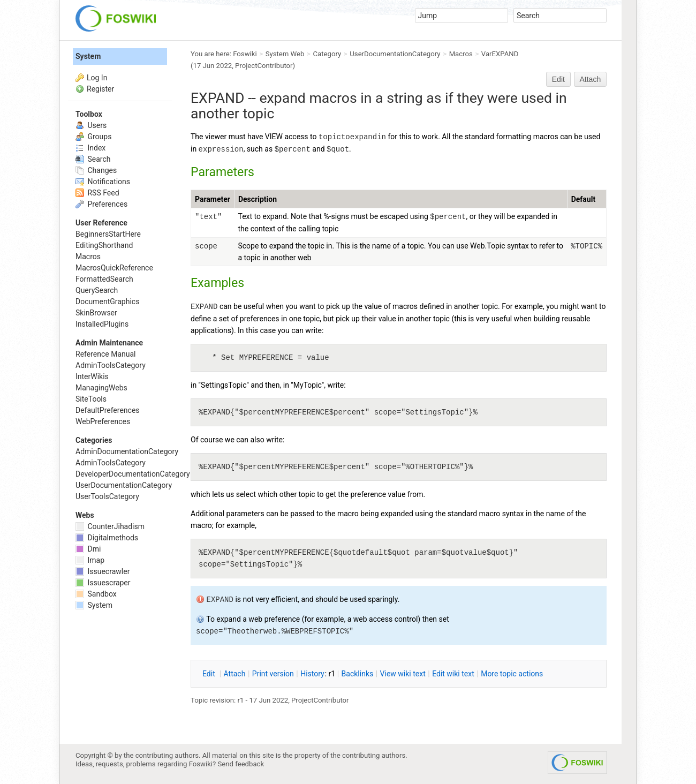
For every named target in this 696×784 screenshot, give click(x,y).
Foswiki (245, 54)
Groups (93, 137)
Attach (591, 79)
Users (91, 125)
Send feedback (241, 764)
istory (312, 674)
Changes (96, 170)
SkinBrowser (96, 313)
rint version (273, 674)
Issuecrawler (103, 571)
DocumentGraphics (107, 301)
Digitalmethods (107, 538)
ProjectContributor (264, 66)
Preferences (101, 204)
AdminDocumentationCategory (127, 451)
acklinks (358, 674)
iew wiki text (403, 674)
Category (327, 54)
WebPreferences (103, 421)
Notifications (103, 182)
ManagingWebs (101, 388)
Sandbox (96, 594)
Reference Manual (105, 354)
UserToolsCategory (107, 496)
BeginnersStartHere (108, 234)
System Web (285, 54)
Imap (90, 560)
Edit (558, 79)
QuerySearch (97, 290)
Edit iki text (453, 674)
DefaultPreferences (108, 410)
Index (90, 148)
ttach (235, 674)
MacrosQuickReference (114, 268)
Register (100, 89)
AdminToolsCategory (111, 365)
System (88, 56)
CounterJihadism (110, 526)
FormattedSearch (104, 279)
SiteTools (91, 399)
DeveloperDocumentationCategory (133, 474)
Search (93, 159)
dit (210, 674)
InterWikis (92, 376)
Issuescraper (103, 583)
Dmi (88, 549)
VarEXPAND (500, 54)
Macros (461, 54)
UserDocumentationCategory (395, 54)
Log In (97, 78)
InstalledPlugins (102, 324)
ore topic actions (512, 674)
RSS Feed (97, 193)
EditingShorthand (104, 245)
